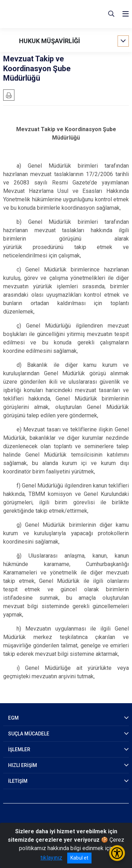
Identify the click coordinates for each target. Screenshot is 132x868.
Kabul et (79, 858)
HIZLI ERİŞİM (23, 765)
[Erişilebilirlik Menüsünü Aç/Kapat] (117, 853)
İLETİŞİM (18, 781)
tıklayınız (51, 858)
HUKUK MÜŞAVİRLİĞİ (49, 41)
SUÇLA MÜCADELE (29, 734)
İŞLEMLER (19, 749)
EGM (13, 718)
